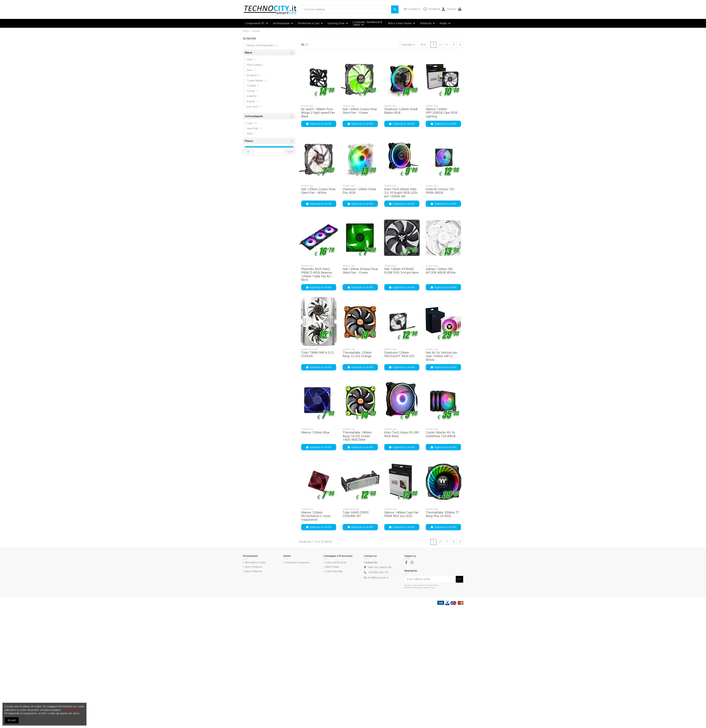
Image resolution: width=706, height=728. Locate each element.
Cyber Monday (334, 571)
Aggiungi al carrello (319, 124)
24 (423, 45)
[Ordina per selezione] (408, 45)
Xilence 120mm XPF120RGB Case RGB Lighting (441, 113)
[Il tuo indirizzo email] (430, 579)
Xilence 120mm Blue (315, 433)
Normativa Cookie (255, 562)
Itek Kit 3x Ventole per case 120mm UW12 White (442, 356)
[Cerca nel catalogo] (395, 9)
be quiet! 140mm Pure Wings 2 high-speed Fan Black (318, 113)
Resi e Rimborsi (254, 567)
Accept (12, 720)
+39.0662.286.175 (378, 572)
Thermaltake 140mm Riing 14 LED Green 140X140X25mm (357, 436)
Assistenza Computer (297, 562)
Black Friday (332, 567)
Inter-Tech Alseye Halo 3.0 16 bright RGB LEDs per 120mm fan (401, 193)
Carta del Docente (336, 562)
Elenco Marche (253, 571)
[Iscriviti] (459, 579)
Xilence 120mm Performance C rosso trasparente (316, 516)
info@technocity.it (378, 578)
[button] (257, 23)
